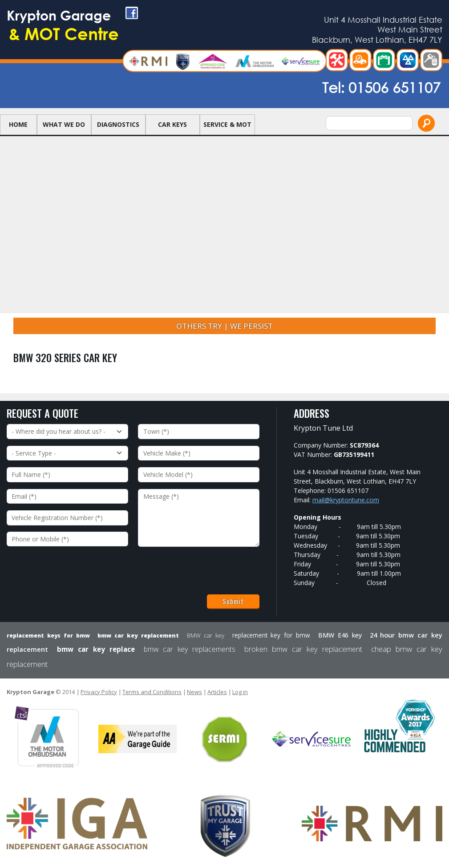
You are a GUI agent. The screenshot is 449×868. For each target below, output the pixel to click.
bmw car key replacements (190, 649)
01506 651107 (394, 95)
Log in (240, 692)
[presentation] (74, 571)
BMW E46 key (340, 635)
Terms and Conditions (152, 692)
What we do (64, 132)
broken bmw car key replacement (303, 649)
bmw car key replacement (138, 636)
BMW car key (206, 635)
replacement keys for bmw (48, 636)
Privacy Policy (99, 692)
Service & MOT (227, 132)
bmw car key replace (96, 649)
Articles (217, 692)
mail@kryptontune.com (346, 500)
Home (18, 132)
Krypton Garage (95, 31)
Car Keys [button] (172, 132)
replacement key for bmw (271, 635)
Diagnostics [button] (118, 132)
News (194, 692)
